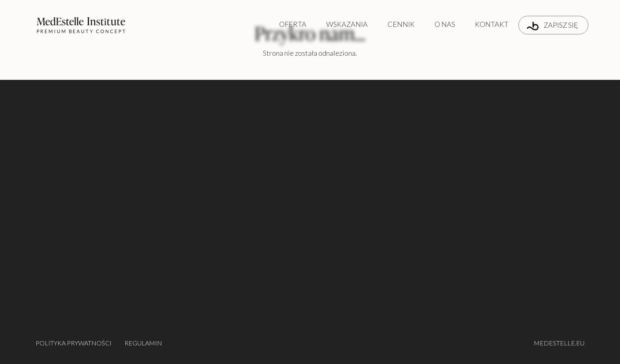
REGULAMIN (143, 343)
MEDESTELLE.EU (559, 343)
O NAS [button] (445, 24)
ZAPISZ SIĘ (552, 25)
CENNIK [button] (401, 24)
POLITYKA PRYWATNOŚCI (74, 343)
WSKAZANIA (347, 24)
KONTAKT (492, 24)
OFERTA (293, 24)
